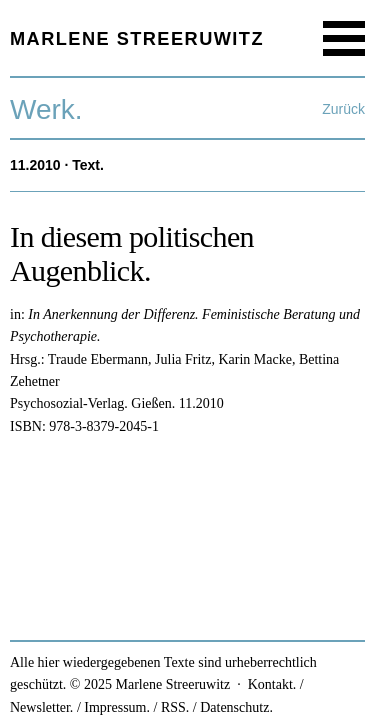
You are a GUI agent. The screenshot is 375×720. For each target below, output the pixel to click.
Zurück (343, 109)
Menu (344, 38)
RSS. (175, 707)
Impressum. (117, 707)
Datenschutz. (236, 707)
